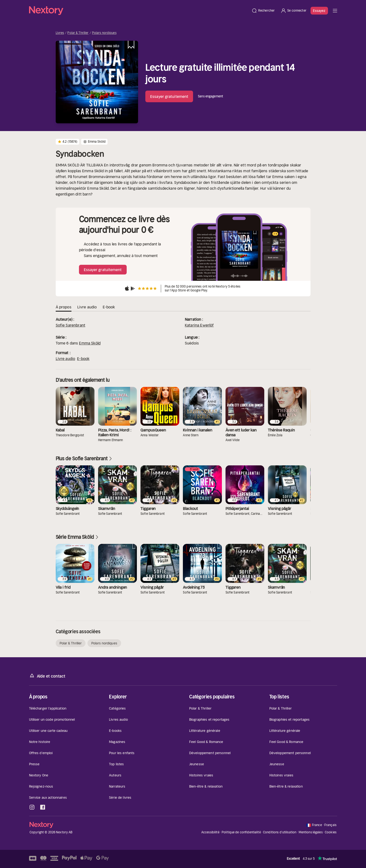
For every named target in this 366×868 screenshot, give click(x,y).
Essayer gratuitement (169, 96)
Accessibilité (210, 832)
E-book (83, 359)
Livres (60, 33)
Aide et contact (47, 676)
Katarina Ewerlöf (199, 325)
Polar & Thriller (78, 33)
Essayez (319, 11)
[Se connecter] (293, 11)
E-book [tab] (109, 307)
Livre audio (66, 359)
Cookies (331, 832)
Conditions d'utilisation (280, 832)
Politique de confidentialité (241, 832)
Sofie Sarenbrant (71, 325)
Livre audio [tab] (87, 307)
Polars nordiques (104, 33)
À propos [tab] (64, 307)
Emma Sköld (90, 343)
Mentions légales (311, 832)
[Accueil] (139, 11)
